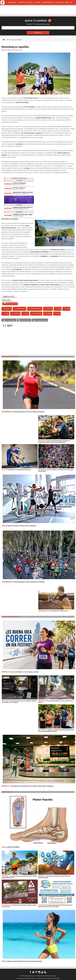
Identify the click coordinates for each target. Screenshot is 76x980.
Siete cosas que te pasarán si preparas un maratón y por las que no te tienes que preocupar (54, 441)
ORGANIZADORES (48, 2)
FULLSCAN (37, 2)
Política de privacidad (23, 978)
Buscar (38, 33)
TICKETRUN (21, 2)
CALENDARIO (12, 2)
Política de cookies (37, 978)
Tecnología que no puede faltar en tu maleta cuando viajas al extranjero (32, 786)
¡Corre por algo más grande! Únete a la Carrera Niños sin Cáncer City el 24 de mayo (55, 906)
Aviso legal (47, 978)
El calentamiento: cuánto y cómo (59, 611)
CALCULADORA (60, 2)
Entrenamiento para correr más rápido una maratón (29, 412)
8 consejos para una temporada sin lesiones (19, 470)
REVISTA (29, 2)
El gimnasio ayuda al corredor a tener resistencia (21, 526)
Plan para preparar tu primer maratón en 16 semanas (29, 582)
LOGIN (69, 2)
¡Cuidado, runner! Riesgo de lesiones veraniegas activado (24, 961)
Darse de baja (55, 978)
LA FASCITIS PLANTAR (13, 847)
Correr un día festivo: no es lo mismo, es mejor (24, 672)
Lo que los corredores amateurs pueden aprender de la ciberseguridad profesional (56, 731)
